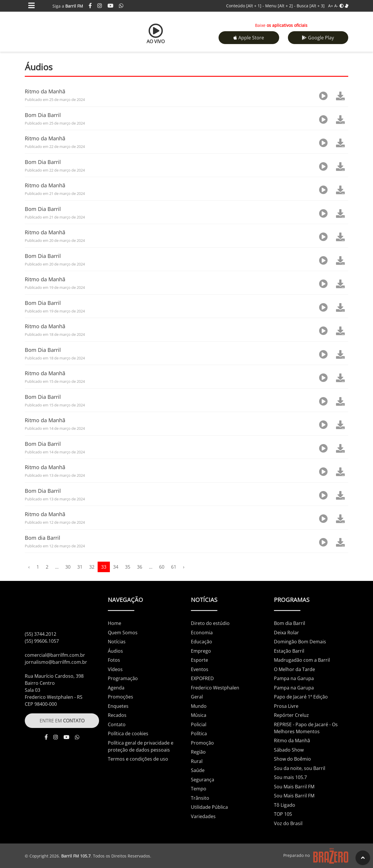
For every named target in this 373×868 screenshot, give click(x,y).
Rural (197, 761)
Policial (199, 724)
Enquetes (118, 706)
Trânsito (200, 798)
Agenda (116, 688)
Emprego (201, 651)
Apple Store (249, 38)
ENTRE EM (62, 721)
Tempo (199, 789)
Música (199, 715)
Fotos (114, 660)
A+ (331, 6)
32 (92, 567)
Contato (117, 724)
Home (115, 623)
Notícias (117, 642)
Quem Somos (123, 633)
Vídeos (115, 669)
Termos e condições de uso (138, 759)
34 (116, 567)
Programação (123, 678)
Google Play (318, 38)
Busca (311, 6)
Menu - (281, 6)
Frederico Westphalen (215, 688)
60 (162, 567)
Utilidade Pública (209, 807)
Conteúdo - (245, 6)
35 (128, 567)
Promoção (202, 743)
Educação (202, 642)
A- (336, 6)
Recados (117, 715)
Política (199, 733)
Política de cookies (128, 733)
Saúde (198, 770)
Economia (202, 633)
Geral (197, 697)
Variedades (203, 816)
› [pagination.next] (184, 567)
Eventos (200, 669)
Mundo (199, 706)
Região (198, 752)
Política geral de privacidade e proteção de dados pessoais (141, 746)
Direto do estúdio (210, 623)
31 (80, 567)
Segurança (203, 780)
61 (174, 567)
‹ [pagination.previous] (29, 567)
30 (68, 567)
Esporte (199, 660)
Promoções (120, 697)
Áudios (115, 651)
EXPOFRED (202, 678)
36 (140, 567)
